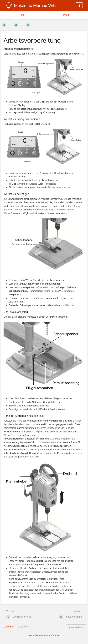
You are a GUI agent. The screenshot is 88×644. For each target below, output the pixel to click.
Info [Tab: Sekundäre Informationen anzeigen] (22, 15)
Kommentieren (76, 627)
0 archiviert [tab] (23, 627)
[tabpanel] (44, 635)
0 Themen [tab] (9, 627)
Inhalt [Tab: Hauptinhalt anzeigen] (66, 15)
